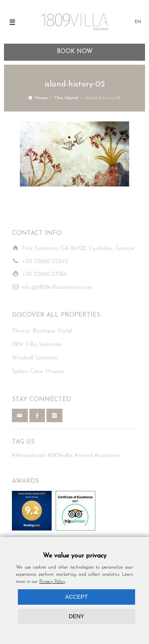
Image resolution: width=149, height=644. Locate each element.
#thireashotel (29, 456)
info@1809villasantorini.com (57, 287)
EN (138, 22)
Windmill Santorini (35, 358)
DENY (76, 616)
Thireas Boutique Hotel (42, 331)
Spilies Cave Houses (38, 372)
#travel (83, 456)
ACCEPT (76, 597)
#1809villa (60, 456)
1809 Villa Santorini (37, 345)
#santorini (107, 456)
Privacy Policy (52, 582)
